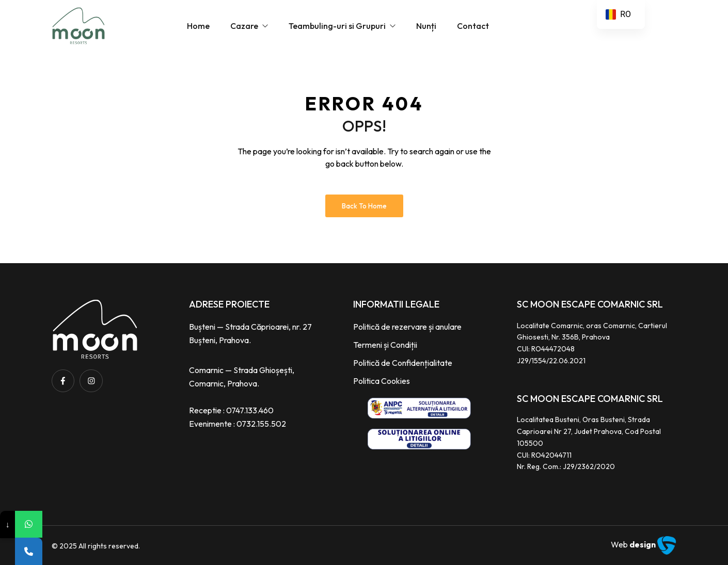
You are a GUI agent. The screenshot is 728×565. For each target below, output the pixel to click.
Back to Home (364, 206)
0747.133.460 (250, 410)
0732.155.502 (261, 424)
